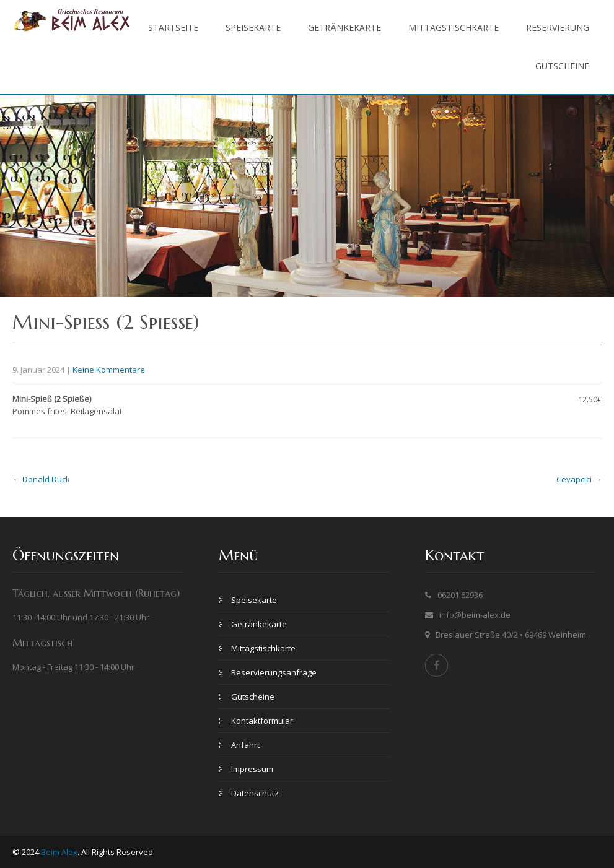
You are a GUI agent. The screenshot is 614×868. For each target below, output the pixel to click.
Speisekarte (253, 28)
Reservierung (558, 28)
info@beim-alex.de (475, 615)
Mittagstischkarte (454, 28)
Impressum (252, 769)
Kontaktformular (262, 721)
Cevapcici (579, 479)
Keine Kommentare (109, 370)
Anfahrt (245, 745)
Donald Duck (41, 479)
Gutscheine (562, 66)
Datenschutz (255, 793)
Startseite (173, 28)
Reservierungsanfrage (274, 672)
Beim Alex (59, 852)
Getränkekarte (344, 28)
